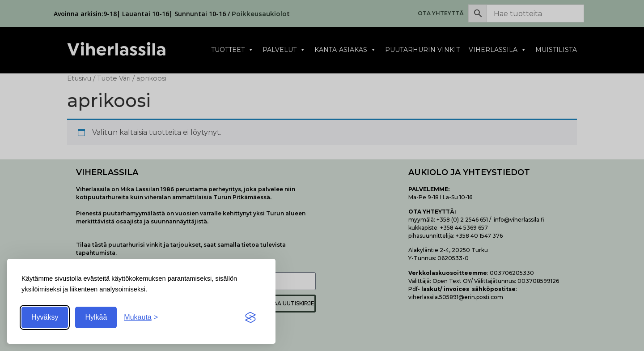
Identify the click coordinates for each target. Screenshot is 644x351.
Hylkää (96, 317)
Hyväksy (45, 317)
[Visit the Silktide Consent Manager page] (250, 317)
